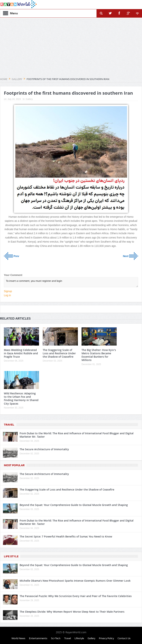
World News (18, 638)
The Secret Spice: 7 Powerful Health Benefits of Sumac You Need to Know (66, 536)
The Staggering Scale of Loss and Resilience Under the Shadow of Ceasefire (59, 353)
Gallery (29, 99)
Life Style (11, 556)
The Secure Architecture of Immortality (44, 449)
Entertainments (38, 638)
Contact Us (124, 638)
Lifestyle (79, 638)
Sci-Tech (56, 638)
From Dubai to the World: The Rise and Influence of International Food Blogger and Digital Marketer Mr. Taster (77, 435)
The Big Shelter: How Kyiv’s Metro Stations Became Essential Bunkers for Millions (99, 355)
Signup (8, 291)
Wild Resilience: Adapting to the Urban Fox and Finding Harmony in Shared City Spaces (21, 398)
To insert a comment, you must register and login (71, 282)
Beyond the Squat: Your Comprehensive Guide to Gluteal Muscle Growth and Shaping (74, 505)
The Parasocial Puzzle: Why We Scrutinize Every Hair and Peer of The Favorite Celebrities (76, 596)
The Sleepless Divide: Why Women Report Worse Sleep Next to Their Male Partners (72, 612)
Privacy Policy (106, 638)
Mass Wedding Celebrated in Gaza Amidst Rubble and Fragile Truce (21, 353)
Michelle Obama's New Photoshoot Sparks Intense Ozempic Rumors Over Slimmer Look (75, 581)
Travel (9, 425)
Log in (7, 295)
